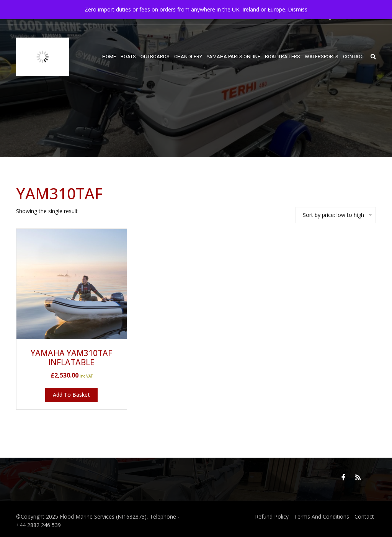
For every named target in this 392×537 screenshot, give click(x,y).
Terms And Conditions (322, 516)
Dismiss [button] (298, 9)
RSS (358, 477)
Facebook (343, 477)
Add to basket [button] (71, 395)
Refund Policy (272, 516)
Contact (364, 516)
